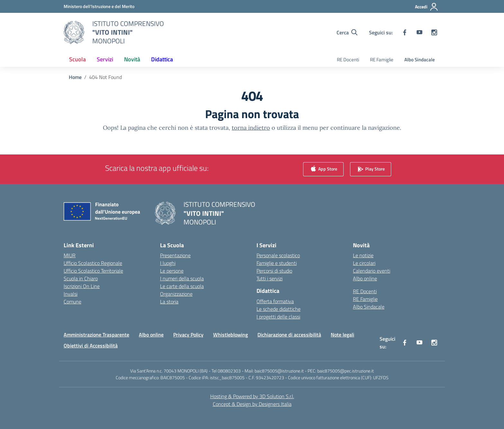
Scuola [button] (77, 59)
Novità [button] (132, 59)
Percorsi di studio (274, 271)
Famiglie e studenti (277, 263)
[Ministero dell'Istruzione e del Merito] (99, 6)
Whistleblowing (230, 335)
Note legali (342, 335)
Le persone (172, 271)
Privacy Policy (188, 335)
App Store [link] (323, 169)
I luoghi (168, 263)
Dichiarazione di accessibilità (289, 335)
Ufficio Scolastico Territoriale (93, 271)
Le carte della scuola (182, 286)
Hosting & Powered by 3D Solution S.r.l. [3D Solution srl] (252, 396)
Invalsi (71, 294)
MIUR (70, 255)
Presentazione (175, 255)
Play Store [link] (371, 169)
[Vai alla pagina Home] (75, 77)
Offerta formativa (275, 301)
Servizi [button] (105, 59)
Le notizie (363, 255)
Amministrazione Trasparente (96, 335)
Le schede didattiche (279, 309)
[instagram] (434, 32)
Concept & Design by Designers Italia (252, 404)
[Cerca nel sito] (347, 32)
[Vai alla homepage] (128, 32)
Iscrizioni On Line (82, 286)
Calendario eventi (372, 271)
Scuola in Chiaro (81, 278)
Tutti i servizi (270, 278)
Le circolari (364, 263)
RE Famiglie (382, 60)
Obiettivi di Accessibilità (91, 346)
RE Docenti (348, 60)
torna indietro (251, 128)
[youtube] (419, 32)
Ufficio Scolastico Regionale (93, 263)
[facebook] (405, 32)
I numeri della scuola (182, 278)
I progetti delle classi (278, 317)
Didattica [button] (162, 59)
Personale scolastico (278, 255)
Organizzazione (176, 294)
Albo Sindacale (420, 60)
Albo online (365, 278)
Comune (72, 302)
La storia (169, 302)
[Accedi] (427, 7)
